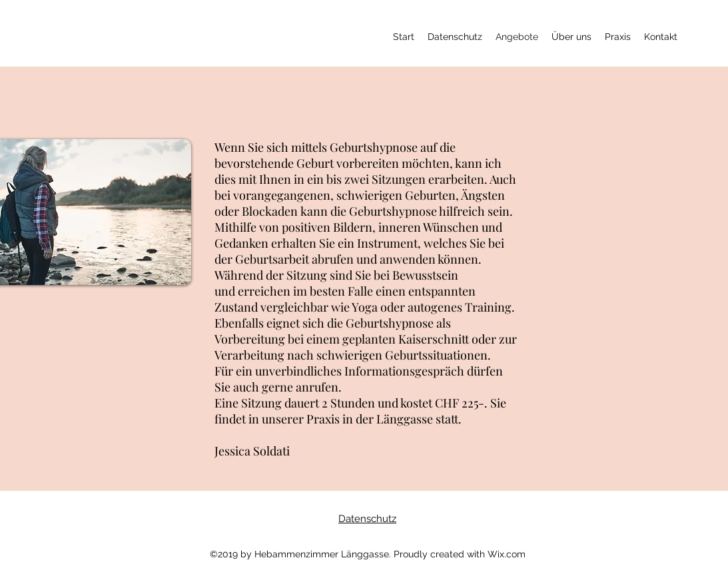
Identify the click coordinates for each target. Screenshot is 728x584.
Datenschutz (367, 519)
